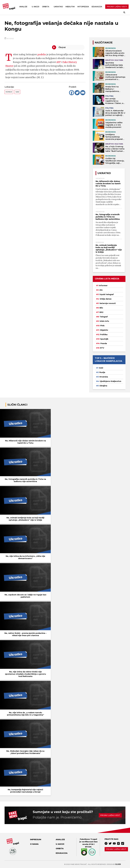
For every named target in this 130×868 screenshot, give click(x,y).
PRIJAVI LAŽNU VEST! (117, 7)
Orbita (46, 7)
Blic (101, 308)
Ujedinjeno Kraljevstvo (110, 381)
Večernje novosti (108, 303)
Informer (103, 286)
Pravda (104, 343)
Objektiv (104, 330)
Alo (101, 290)
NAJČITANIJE (104, 43)
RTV (102, 348)
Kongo (9, 92)
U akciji (35, 7)
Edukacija (97, 7)
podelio (42, 54)
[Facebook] (72, 93)
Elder (118, 864)
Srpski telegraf (107, 294)
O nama (34, 844)
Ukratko (58, 7)
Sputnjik (104, 339)
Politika (104, 335)
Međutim (70, 7)
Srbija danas (106, 299)
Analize (23, 7)
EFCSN (88, 847)
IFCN (91, 844)
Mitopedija (83, 7)
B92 (101, 312)
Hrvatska (104, 377)
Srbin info (104, 321)
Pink (102, 326)
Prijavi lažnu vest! (116, 849)
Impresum (36, 839)
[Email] (83, 93)
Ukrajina (103, 386)
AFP (59, 62)
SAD (17, 92)
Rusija (102, 372)
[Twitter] (77, 93)
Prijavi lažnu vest (110, 815)
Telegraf (104, 317)
